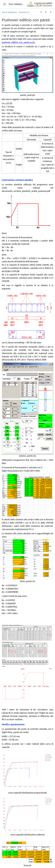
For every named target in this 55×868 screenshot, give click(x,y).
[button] (41, 12)
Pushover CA (24, 12)
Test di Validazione (9, 12)
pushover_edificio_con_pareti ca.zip (18, 42)
